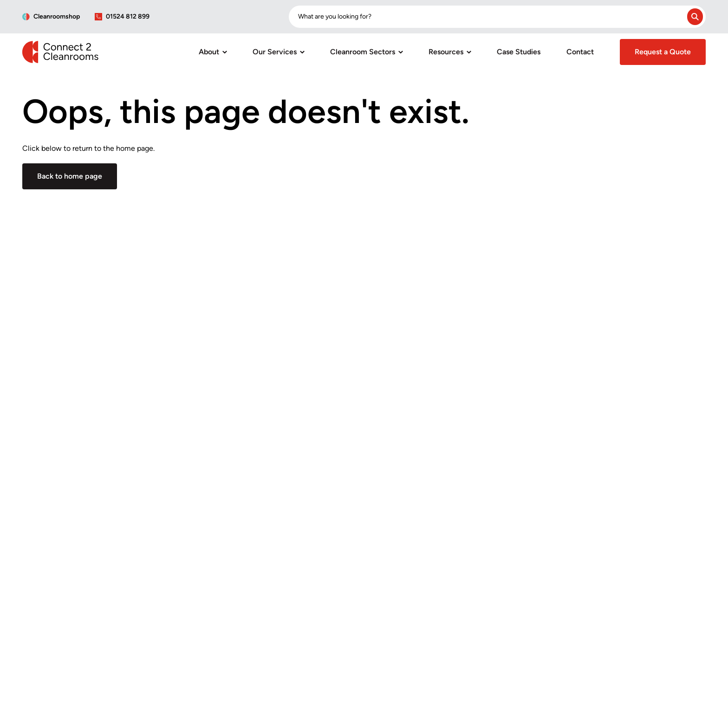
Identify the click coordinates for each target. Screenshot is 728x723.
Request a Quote (663, 52)
